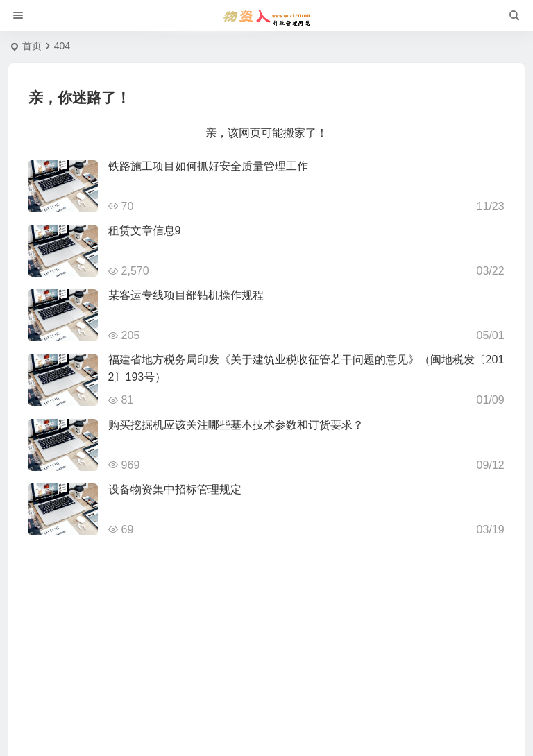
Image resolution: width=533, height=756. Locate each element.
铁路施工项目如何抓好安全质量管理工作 (208, 166)
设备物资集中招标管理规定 (175, 489)
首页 (32, 46)
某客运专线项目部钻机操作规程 (186, 295)
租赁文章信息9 (145, 231)
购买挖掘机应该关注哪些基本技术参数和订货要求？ (236, 425)
